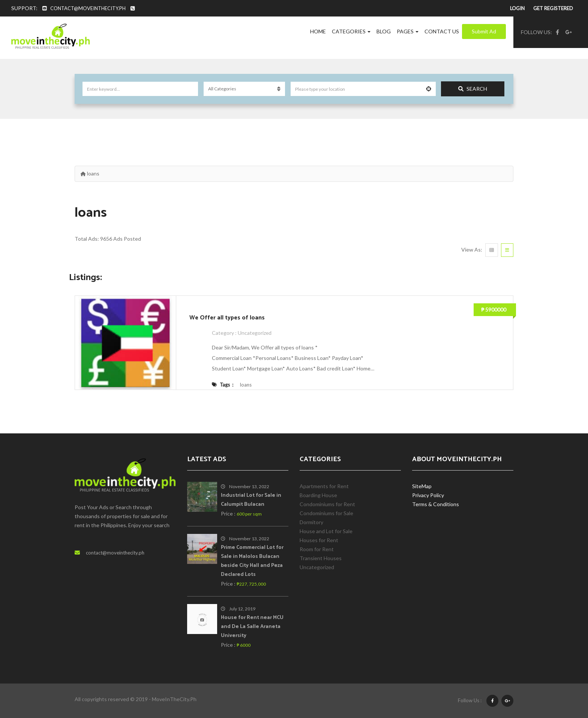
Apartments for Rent (324, 486)
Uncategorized (255, 333)
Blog (384, 31)
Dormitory (311, 522)
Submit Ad (484, 31)
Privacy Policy (428, 495)
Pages (408, 31)
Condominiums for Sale (326, 513)
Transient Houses (321, 558)
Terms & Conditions (436, 504)
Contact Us (442, 31)
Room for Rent (317, 549)
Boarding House (318, 495)
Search (473, 89)
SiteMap (422, 486)
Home (318, 31)
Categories (351, 31)
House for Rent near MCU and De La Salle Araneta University (252, 627)
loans (246, 385)
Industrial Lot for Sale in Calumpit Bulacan (251, 500)
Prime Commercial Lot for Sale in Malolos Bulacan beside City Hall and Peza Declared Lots (252, 561)
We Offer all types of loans (227, 318)
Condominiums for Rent (327, 504)
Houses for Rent (319, 540)
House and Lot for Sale (326, 531)
